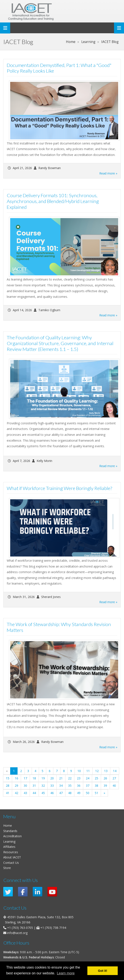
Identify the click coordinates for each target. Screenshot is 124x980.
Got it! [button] (103, 971)
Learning (9, 841)
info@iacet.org (17, 933)
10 (79, 771)
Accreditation (12, 836)
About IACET (12, 857)
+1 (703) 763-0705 (20, 928)
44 (34, 793)
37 (88, 786)
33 (52, 786)
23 (79, 778)
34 (61, 786)
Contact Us (11, 863)
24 (88, 778)
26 (105, 778)
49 (79, 793)
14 (115, 771)
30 (25, 786)
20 (52, 778)
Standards (10, 831)
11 (88, 771)
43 (25, 793)
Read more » (108, 173)
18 (34, 778)
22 (70, 778)
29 (16, 786)
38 (96, 786)
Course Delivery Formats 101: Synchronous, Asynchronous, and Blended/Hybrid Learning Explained (53, 201)
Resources (11, 852)
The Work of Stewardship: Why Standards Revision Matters (59, 627)
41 (8, 793)
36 (79, 786)
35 (70, 786)
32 (43, 786)
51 (96, 793)
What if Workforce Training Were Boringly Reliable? (59, 488)
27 (114, 778)
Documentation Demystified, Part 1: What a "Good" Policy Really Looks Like (59, 68)
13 (106, 771)
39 (105, 786)
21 (61, 778)
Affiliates (9, 847)
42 (16, 793)
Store (7, 868)
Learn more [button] (66, 973)
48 (70, 793)
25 (96, 778)
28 (8, 786)
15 (8, 778)
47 (61, 793)
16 (16, 778)
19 (43, 778)
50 (88, 793)
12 (97, 771)
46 (52, 793)
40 (114, 786)
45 (43, 793)
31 (34, 786)
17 (25, 778)
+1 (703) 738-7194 (53, 928)
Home (8, 825)
